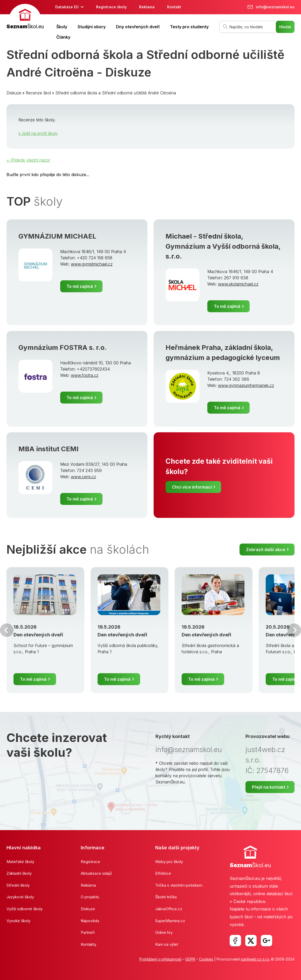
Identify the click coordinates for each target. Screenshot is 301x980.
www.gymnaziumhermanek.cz (246, 385)
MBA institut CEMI (49, 449)
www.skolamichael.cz (238, 284)
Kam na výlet (167, 944)
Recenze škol (38, 93)
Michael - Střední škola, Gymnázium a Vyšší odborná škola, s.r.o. (223, 246)
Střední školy (18, 885)
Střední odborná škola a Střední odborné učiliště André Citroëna (116, 93)
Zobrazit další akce (266, 550)
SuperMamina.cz (170, 921)
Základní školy (19, 873)
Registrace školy (111, 7)
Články (63, 37)
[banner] (25, 17)
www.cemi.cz (83, 477)
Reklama (147, 7)
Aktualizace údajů (96, 873)
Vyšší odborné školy (25, 909)
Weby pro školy (169, 862)
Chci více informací (192, 487)
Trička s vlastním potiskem (179, 885)
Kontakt (174, 7)
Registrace (90, 862)
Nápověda (90, 921)
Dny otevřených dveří (138, 27)
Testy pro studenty (189, 27)
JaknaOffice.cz (169, 909)
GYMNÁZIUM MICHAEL (57, 236)
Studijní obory (92, 27)
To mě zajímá (80, 286)
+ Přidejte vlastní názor (28, 160)
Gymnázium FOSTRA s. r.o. (63, 347)
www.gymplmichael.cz (92, 264)
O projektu (90, 897)
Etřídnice (163, 873)
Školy (62, 27)
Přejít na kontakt (269, 787)
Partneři (88, 932)
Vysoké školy (18, 921)
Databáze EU (67, 7)
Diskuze (14, 93)
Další (294, 630)
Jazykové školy (20, 897)
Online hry (164, 932)
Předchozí (7, 630)
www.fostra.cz (85, 375)
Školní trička (166, 897)
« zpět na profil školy (38, 133)
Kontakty (88, 944)
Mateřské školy (20, 862)
